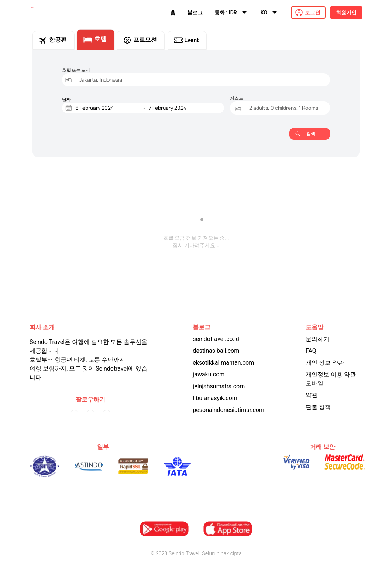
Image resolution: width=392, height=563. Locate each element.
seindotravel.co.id (216, 339)
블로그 (195, 13)
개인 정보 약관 (325, 363)
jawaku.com (209, 374)
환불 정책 (318, 407)
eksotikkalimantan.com (223, 363)
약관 (312, 395)
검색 (305, 134)
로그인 (313, 13)
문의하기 (317, 339)
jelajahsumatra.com (219, 386)
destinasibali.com (216, 351)
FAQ (311, 351)
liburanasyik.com (215, 398)
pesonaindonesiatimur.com (228, 410)
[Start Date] (108, 108)
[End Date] (181, 108)
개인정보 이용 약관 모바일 (331, 379)
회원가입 (346, 13)
